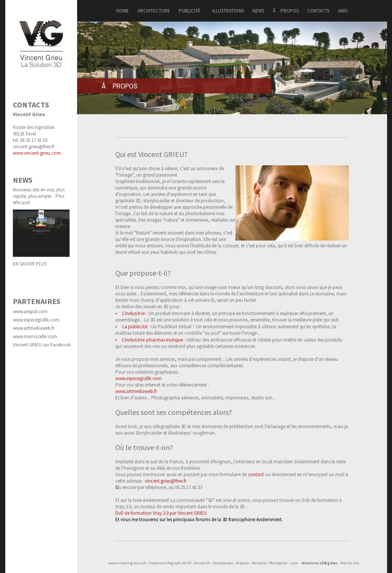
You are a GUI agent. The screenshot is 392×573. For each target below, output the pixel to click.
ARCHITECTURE (154, 11)
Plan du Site (350, 563)
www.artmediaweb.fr (34, 328)
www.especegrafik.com (36, 320)
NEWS (258, 11)
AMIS (343, 11)
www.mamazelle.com (35, 336)
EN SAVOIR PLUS (30, 264)
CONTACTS (318, 11)
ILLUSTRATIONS (228, 11)
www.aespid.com (30, 311)
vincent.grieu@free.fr (34, 147)
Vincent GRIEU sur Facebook (42, 345)
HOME (123, 11)
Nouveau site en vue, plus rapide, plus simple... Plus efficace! (39, 196)
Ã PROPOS (286, 11)
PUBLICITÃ (191, 11)
